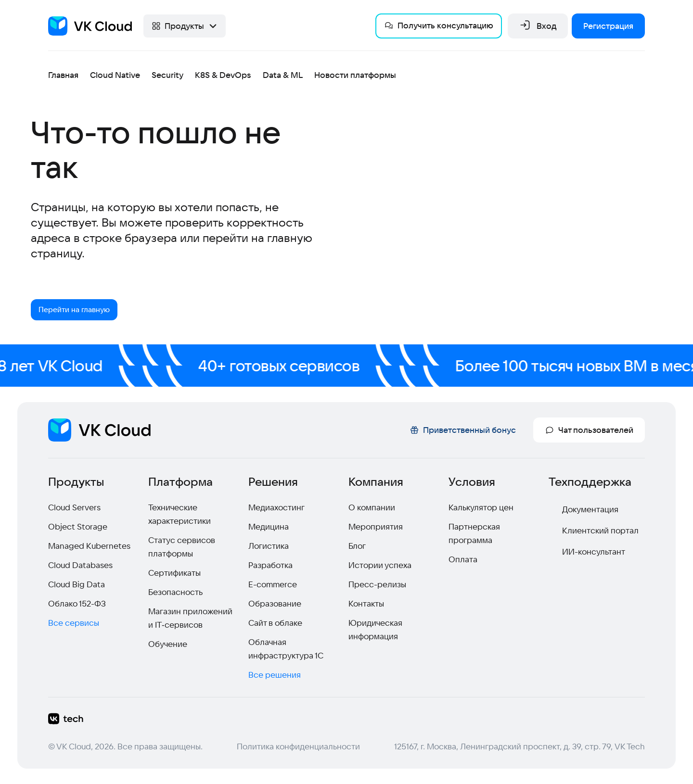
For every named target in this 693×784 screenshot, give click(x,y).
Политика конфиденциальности (298, 746)
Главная (63, 75)
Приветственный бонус (463, 430)
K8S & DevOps (223, 75)
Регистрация (608, 26)
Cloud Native (115, 75)
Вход (538, 26)
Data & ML (283, 75)
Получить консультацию (439, 25)
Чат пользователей (589, 430)
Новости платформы (355, 75)
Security (167, 75)
